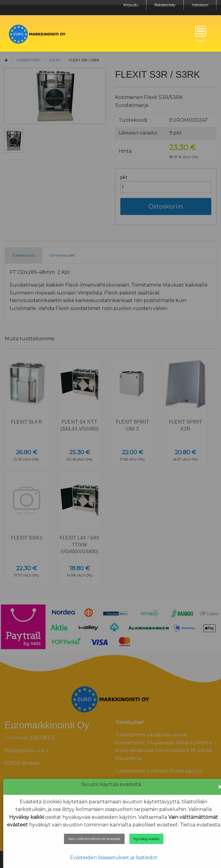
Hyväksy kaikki (146, 839)
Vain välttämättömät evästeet (94, 839)
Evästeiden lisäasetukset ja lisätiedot (114, 858)
